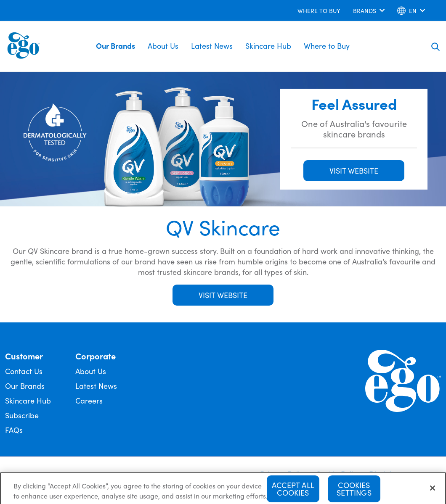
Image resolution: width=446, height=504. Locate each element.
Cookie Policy (338, 474)
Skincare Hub (268, 46)
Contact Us (24, 371)
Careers (89, 400)
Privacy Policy (284, 474)
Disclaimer (387, 474)
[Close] (433, 491)
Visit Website (223, 295)
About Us (163, 46)
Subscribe (22, 415)
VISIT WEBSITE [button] (354, 170)
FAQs (14, 430)
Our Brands (115, 46)
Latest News (212, 46)
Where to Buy (327, 46)
